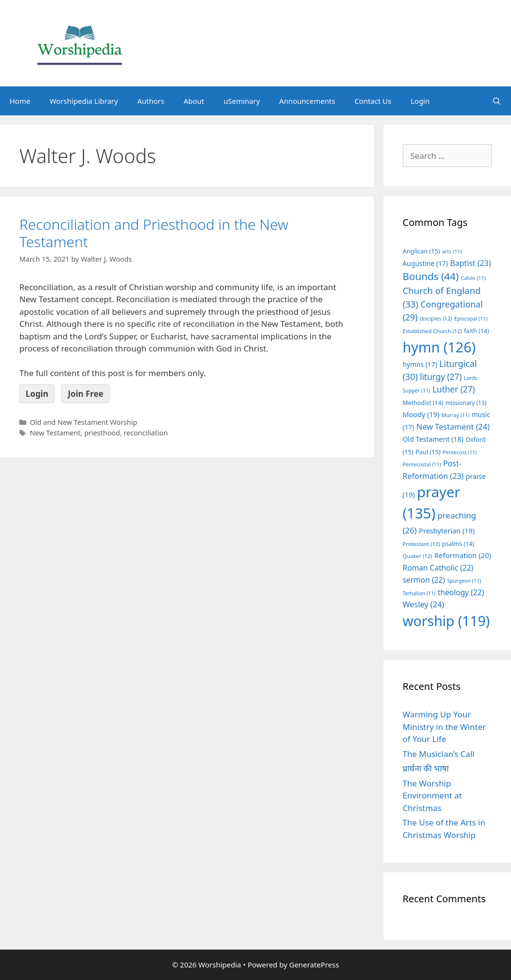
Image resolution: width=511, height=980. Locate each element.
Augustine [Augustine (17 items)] (426, 263)
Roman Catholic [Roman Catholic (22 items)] (438, 568)
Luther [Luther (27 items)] (454, 389)
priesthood (102, 433)
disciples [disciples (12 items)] (436, 318)
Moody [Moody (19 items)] (421, 414)
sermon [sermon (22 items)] (424, 580)
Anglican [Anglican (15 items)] (421, 251)
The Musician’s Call (439, 754)
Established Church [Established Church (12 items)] (433, 331)
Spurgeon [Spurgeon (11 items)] (464, 581)
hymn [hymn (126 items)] (439, 347)
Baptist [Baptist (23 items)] (471, 263)
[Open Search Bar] (497, 101)
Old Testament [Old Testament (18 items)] (433, 439)
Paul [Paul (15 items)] (428, 452)
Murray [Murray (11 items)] (455, 415)
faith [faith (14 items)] (477, 331)
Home (20, 101)
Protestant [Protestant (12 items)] (421, 544)
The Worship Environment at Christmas (433, 796)
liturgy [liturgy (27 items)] (441, 377)
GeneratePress (314, 965)
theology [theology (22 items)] (461, 592)
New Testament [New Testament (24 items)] (453, 427)
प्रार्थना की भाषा (426, 768)
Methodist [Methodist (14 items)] (423, 403)
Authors (151, 101)
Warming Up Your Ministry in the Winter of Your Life (445, 727)
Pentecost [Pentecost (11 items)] (460, 452)
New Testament (55, 433)
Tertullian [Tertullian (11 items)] (419, 593)
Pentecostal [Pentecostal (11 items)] (422, 464)
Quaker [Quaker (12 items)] (418, 556)
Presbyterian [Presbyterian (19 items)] (447, 531)
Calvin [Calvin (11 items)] (473, 278)
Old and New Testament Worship (84, 422)
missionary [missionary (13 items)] (466, 403)
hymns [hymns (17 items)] (420, 364)
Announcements (307, 101)
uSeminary (242, 101)
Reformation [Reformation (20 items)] (463, 555)
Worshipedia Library (84, 101)
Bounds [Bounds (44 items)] (431, 276)
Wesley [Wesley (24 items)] (424, 604)
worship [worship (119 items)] (447, 621)
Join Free (85, 394)
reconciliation (146, 433)
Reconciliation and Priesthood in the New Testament (154, 233)
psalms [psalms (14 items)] (458, 544)
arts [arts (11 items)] (452, 252)
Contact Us (373, 101)
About (194, 101)
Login (420, 101)
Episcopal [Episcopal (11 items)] (471, 319)
